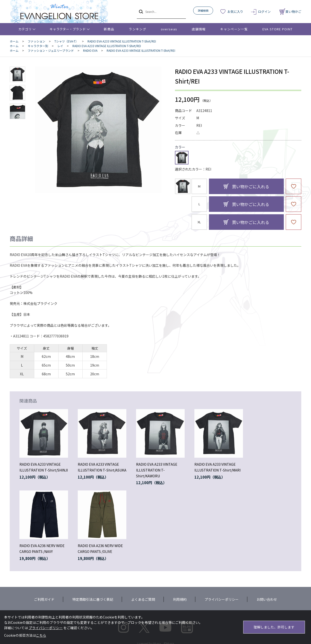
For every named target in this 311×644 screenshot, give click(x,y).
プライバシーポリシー (222, 599)
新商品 (109, 29)
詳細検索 (203, 10)
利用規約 (180, 599)
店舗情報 (199, 29)
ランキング (138, 29)
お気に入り (235, 12)
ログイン (264, 12)
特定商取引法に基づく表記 (93, 599)
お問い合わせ (267, 599)
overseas (169, 29)
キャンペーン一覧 (234, 29)
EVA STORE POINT (278, 29)
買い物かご (290, 12)
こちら (41, 635)
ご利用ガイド (44, 599)
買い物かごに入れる (251, 186)
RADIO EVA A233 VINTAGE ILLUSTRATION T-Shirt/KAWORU (157, 470)
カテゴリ (25, 29)
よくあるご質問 (143, 599)
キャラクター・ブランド (68, 29)
